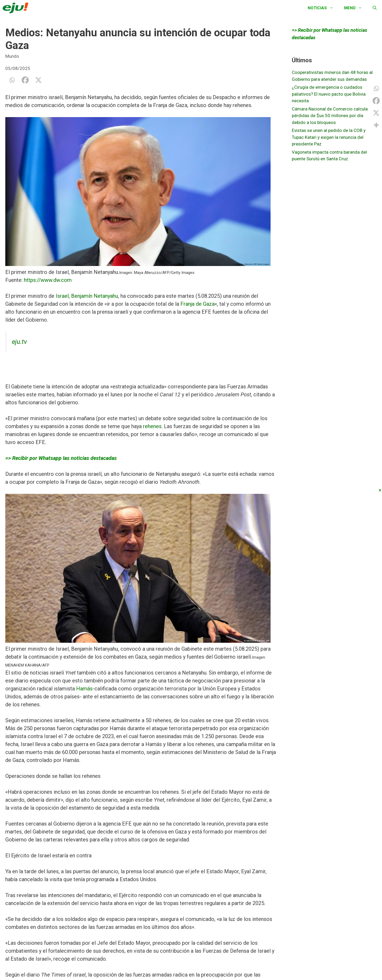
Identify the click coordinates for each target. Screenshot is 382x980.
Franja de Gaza (197, 304)
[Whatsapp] (12, 80)
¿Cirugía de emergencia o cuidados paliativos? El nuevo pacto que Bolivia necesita (329, 94)
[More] (376, 125)
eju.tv (19, 342)
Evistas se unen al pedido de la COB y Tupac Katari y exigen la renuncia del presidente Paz (329, 137)
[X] (38, 80)
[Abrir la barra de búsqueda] (375, 8)
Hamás (84, 689)
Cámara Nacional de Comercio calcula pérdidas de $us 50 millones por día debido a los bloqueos (330, 116)
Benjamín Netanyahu (95, 296)
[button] (141, 193)
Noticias (323, 8)
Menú (356, 8)
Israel (62, 296)
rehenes (152, 426)
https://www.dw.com (48, 280)
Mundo (12, 56)
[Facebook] (25, 80)
